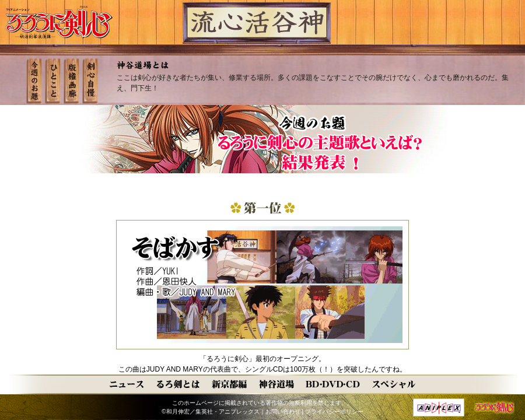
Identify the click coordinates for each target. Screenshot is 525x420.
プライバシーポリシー (334, 412)
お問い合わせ (283, 412)
